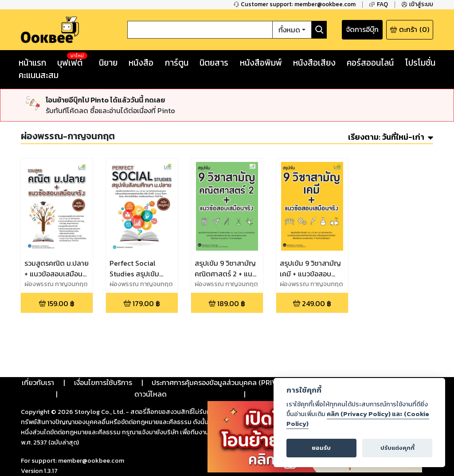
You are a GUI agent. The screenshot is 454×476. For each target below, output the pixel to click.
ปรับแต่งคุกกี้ (397, 448)
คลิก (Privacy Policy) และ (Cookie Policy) (358, 419)
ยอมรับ (321, 448)
